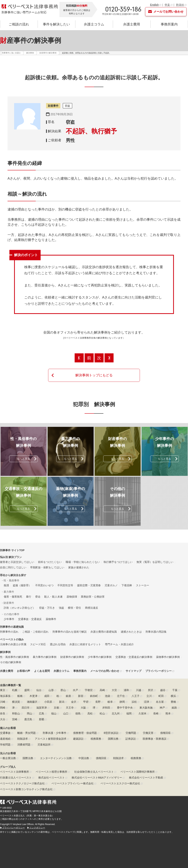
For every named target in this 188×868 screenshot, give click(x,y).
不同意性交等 (65, 585)
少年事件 (9, 619)
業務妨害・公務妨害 (93, 597)
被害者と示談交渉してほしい (17, 562)
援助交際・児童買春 (89, 585)
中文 (167, 5)
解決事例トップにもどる (94, 375)
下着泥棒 (127, 585)
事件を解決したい (56, 24)
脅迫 (38, 597)
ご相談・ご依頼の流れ (35, 632)
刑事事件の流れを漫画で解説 (70, 632)
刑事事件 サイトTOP (12, 550)
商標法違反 (92, 608)
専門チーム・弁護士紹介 (119, 644)
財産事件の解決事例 (72, 657)
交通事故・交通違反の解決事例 (134, 657)
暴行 (29, 597)
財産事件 (53, 106)
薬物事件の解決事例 (168, 657)
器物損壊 (72, 597)
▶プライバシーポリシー (12, 828)
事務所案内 (169, 24)
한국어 (180, 5)
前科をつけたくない (50, 562)
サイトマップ (133, 671)
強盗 (61, 608)
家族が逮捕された (79, 567)
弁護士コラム (94, 24)
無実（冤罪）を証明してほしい (155, 562)
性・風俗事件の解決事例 (14, 657)
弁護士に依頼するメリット (85, 644)
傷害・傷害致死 (13, 597)
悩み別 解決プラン (11, 557)
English (154, 5)
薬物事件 (51, 619)
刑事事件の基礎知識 (12, 627)
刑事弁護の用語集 (156, 632)
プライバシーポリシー (158, 671)
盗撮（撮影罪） (22, 585)
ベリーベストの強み (12, 639)
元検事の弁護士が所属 (13, 644)
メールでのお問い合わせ (105, 671)
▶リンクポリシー (36, 828)
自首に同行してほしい (13, 567)
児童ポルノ (111, 585)
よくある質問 (42, 671)
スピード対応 (38, 644)
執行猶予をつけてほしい (118, 562)
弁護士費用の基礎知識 (104, 632)
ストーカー (143, 585)
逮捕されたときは (131, 632)
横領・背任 (74, 608)
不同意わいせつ (44, 585)
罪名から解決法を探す (13, 575)
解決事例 (5, 652)
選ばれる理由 (58, 644)
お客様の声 (23, 671)
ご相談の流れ (19, 24)
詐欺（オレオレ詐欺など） (20, 608)
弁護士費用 (132, 24)
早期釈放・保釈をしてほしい (47, 567)
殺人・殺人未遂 (53, 597)
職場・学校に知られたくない (83, 562)
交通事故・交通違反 (30, 619)
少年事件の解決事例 (100, 657)
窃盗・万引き (47, 608)
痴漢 (6, 585)
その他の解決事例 (11, 662)
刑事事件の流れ (9, 632)
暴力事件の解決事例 (45, 657)
